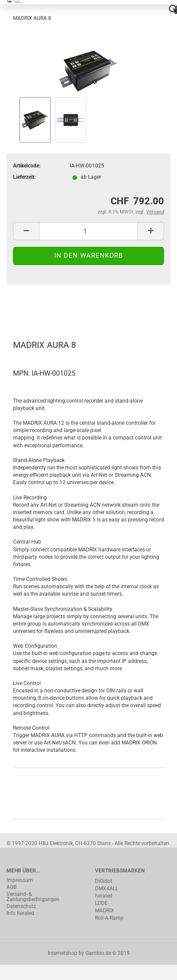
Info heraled (20, 913)
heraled (104, 896)
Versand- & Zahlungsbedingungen (33, 897)
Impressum (20, 880)
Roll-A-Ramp (109, 918)
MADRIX (105, 911)
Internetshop (62, 953)
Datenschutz (21, 906)
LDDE (101, 903)
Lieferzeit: (24, 177)
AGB (11, 887)
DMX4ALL (107, 888)
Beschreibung (39, 308)
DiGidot (104, 881)
